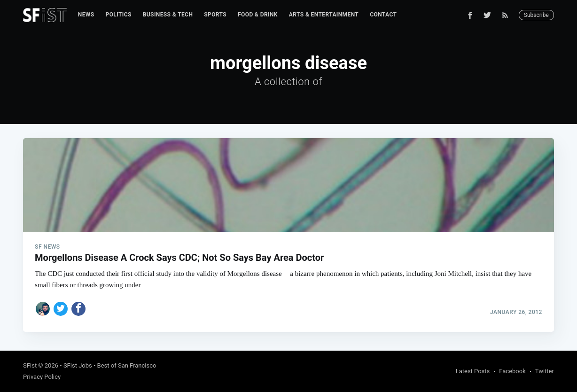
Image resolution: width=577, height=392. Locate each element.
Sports (215, 15)
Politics (119, 15)
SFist (30, 365)
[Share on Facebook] (78, 309)
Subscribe (536, 15)
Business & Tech (168, 15)
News (86, 15)
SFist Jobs (78, 365)
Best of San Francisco (127, 365)
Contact (383, 15)
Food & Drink (258, 15)
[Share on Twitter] (61, 309)
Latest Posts (473, 371)
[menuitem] (86, 15)
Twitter (545, 371)
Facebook (512, 371)
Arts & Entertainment (324, 15)
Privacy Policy (42, 377)
